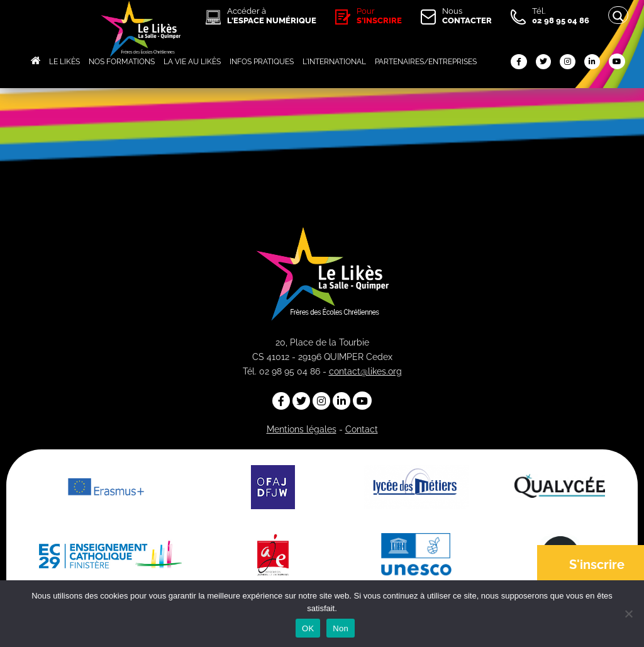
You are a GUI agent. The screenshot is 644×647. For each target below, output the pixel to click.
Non (341, 628)
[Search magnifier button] (618, 16)
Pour (379, 16)
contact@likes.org (365, 371)
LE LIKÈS (64, 62)
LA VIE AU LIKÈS (192, 62)
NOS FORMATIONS (122, 62)
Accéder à (272, 16)
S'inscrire (597, 565)
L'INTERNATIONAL (334, 62)
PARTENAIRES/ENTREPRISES (426, 62)
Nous (467, 16)
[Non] (628, 614)
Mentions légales (302, 429)
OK (308, 628)
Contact (362, 429)
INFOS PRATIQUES (262, 62)
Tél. (561, 16)
